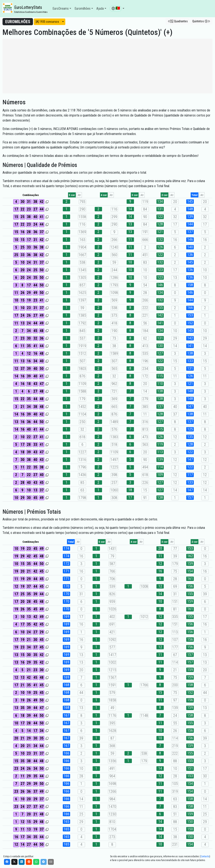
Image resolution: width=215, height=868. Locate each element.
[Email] (51, 862)
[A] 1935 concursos (47, 22)
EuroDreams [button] (61, 9)
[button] (117, 9)
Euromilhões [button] (83, 9)
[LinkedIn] (22, 862)
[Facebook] (7, 862)
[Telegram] (44, 862)
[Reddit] (29, 862)
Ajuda (100, 9)
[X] (14, 862)
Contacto (205, 856)
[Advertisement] (107, 66)
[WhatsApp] (36, 862)
